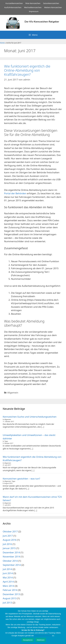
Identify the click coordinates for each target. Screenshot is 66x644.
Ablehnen (41, 640)
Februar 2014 (10, 590)
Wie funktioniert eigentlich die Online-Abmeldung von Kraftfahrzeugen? (27, 70)
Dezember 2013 (11, 594)
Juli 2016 (7, 544)
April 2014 (8, 582)
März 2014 (8, 586)
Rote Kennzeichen (33, 3)
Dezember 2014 (11, 552)
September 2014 (12, 565)
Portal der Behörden (15, 193)
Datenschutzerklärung (43, 636)
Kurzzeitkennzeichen (14, 3)
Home (2, 43)
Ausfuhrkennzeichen (13, 7)
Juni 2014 (8, 573)
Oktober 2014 (10, 561)
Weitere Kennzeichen (53, 7)
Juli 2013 (7, 603)
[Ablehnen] (63, 626)
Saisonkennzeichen (51, 3)
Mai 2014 (8, 577)
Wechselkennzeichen (33, 7)
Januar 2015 (9, 548)
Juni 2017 (8, 536)
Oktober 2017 (10, 531)
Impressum (34, 11)
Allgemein (13, 393)
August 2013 (10, 598)
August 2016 (10, 540)
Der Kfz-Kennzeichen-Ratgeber (42, 22)
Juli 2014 (7, 569)
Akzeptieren (28, 640)
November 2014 (11, 557)
